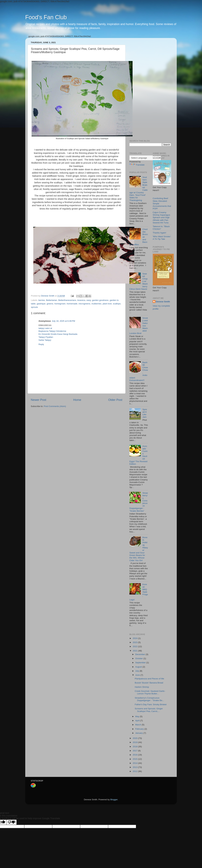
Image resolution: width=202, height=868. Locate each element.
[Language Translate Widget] (145, 158)
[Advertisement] (150, 88)
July (137, 671)
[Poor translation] (12, 822)
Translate (137, 165)
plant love (107, 304)
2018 (135, 747)
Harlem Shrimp (142, 687)
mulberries (97, 304)
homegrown (60, 304)
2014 (135, 763)
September (141, 663)
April (138, 721)
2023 (135, 642)
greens (50, 304)
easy (89, 300)
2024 (135, 638)
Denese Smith (163, 302)
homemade (72, 304)
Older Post (115, 400)
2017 (135, 751)
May (138, 716)
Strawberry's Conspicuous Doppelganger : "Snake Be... (149, 699)
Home (77, 400)
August (139, 667)
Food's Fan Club (46, 17)
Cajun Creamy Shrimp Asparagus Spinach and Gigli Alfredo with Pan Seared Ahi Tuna (161, 218)
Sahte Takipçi (45, 340)
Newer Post (39, 400)
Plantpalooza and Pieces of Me (149, 679)
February (140, 729)
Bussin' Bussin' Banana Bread (149, 683)
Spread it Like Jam (145, 413)
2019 (135, 742)
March (138, 725)
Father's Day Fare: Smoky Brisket (151, 704)
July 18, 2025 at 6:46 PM (63, 321)
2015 (135, 759)
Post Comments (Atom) (55, 406)
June (138, 675)
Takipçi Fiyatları (46, 337)
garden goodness (100, 300)
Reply (41, 344)
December (140, 654)
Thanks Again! (160, 233)
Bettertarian (52, 300)
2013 (135, 767)
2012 (135, 771)
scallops (117, 304)
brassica (81, 300)
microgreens (84, 304)
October (139, 658)
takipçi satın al (45, 328)
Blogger (114, 800)
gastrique (41, 304)
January (139, 733)
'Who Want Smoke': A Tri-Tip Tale (162, 238)
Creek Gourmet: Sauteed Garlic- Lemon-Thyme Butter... (150, 692)
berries (42, 300)
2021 (135, 651)
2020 (135, 738)
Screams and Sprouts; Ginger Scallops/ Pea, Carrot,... (149, 710)
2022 (135, 646)
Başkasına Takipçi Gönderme (52, 331)
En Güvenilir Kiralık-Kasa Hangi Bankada (58, 334)
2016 (135, 755)
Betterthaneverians (67, 300)
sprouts (34, 307)
